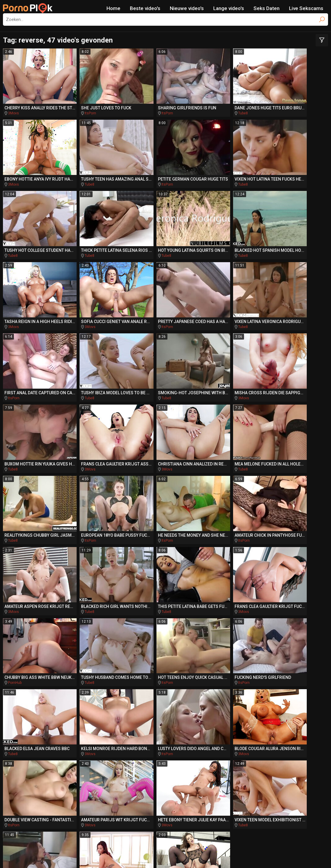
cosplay (223, 731)
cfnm (183, 743)
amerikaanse (26, 754)
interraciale (219, 754)
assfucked (188, 765)
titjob (99, 765)
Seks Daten (267, 8)
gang (288, 754)
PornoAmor (203, 807)
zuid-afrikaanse (58, 720)
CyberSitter (180, 855)
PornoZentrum (246, 807)
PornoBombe (83, 807)
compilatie (68, 765)
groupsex (121, 720)
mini (266, 754)
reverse (198, 731)
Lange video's (229, 8)
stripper (94, 743)
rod (202, 743)
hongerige (159, 743)
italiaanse (229, 743)
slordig (148, 720)
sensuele (145, 731)
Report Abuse (207, 855)
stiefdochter (108, 731)
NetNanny (159, 855)
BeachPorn (245, 796)
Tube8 (210, 105)
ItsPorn (79, 105)
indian (217, 720)
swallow (185, 754)
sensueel (265, 720)
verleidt (155, 765)
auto (79, 754)
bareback (297, 720)
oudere (34, 731)
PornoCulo (165, 807)
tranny (173, 731)
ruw (215, 765)
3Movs (13, 105)
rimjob (59, 754)
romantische (183, 720)
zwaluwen (66, 731)
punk (246, 754)
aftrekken (155, 754)
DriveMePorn (79, 796)
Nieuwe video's (187, 8)
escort (94, 720)
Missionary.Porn (290, 796)
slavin (239, 720)
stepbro (294, 743)
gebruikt (38, 743)
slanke (250, 731)
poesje (271, 765)
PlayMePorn (37, 796)
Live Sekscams (306, 8)
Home (113, 8)
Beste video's (145, 8)
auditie (278, 731)
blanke (314, 754)
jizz (302, 731)
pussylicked (242, 765)
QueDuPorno (126, 807)
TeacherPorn (123, 796)
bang (131, 754)
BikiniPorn (208, 796)
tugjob (67, 743)
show (26, 720)
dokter (264, 743)
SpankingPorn (167, 796)
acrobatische (127, 743)
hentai (125, 765)
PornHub (146, 482)
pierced (105, 754)
